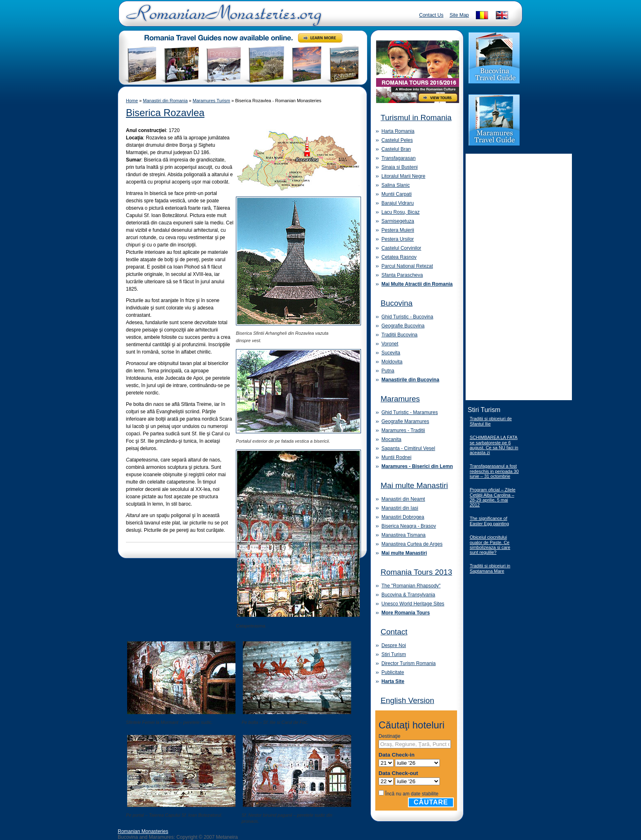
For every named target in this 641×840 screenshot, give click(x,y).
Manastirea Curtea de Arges (412, 544)
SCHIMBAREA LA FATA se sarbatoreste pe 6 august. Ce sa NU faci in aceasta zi (494, 445)
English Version (407, 700)
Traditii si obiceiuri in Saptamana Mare (490, 568)
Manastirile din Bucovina (410, 380)
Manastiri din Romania (165, 101)
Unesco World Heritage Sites (413, 604)
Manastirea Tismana (403, 535)
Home (132, 101)
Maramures (400, 399)
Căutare (431, 802)
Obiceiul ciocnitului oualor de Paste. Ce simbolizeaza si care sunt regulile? (490, 545)
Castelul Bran (396, 149)
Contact (394, 632)
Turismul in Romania (416, 118)
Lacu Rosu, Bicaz (400, 212)
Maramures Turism (211, 101)
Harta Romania (398, 131)
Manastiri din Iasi (400, 508)
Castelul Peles (397, 140)
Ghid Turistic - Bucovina (407, 317)
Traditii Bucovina (399, 335)
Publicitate (393, 672)
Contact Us (431, 15)
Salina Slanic (396, 185)
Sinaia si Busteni (400, 167)
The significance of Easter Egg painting (489, 521)
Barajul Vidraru (398, 203)
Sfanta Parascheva (402, 275)
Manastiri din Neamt (403, 499)
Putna (388, 371)
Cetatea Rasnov (399, 257)
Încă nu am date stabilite (412, 794)
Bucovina (397, 303)
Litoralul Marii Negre (403, 176)
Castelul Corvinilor (401, 248)
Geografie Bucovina (403, 326)
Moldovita (392, 362)
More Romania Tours (406, 613)
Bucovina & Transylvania (408, 595)
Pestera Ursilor (398, 239)
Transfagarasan (399, 158)
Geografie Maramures (405, 421)
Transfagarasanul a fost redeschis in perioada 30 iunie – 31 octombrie (494, 471)
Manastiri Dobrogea (403, 517)
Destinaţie (389, 736)
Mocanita (391, 439)
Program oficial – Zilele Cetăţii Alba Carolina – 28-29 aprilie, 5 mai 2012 (493, 497)
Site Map (459, 15)
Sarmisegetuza (398, 221)
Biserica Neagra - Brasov (409, 526)
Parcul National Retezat (407, 266)
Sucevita (391, 353)
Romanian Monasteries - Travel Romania (222, 18)
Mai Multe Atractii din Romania (417, 284)
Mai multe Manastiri (414, 485)
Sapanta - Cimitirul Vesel (408, 448)
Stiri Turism (394, 654)
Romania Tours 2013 (416, 572)
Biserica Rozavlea (165, 113)
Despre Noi (394, 645)
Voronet (390, 344)
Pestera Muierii (398, 230)
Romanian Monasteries (143, 831)
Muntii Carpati (397, 194)
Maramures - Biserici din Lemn (417, 466)
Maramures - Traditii (403, 430)
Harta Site (393, 681)
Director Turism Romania (409, 663)
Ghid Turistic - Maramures (410, 412)
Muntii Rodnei (396, 457)
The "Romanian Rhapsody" (411, 586)
